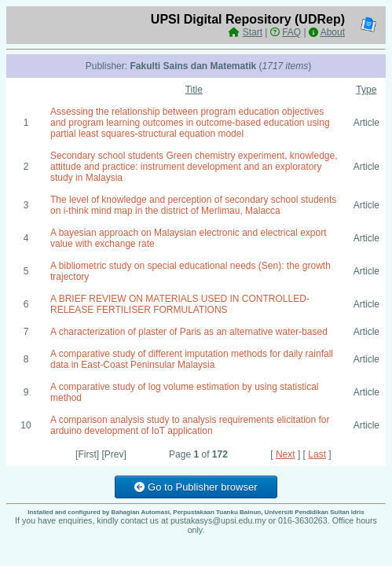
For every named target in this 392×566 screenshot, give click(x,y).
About (333, 32)
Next (286, 454)
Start (253, 32)
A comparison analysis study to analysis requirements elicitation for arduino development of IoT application (190, 425)
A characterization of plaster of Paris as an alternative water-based (189, 332)
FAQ (291, 32)
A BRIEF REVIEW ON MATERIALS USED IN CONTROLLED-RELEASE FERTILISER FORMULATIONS (180, 304)
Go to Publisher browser (196, 487)
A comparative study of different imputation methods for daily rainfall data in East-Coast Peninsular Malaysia (192, 359)
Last (317, 454)
